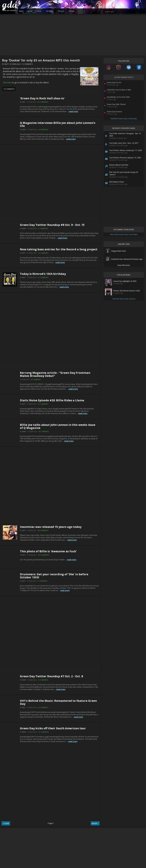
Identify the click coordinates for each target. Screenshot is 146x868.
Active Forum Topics (124, 77)
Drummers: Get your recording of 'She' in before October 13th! (54, 576)
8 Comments (43, 130)
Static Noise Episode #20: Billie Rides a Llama (52, 400)
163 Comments (43, 555)
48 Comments (43, 530)
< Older (6, 823)
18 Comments (44, 432)
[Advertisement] (73, 35)
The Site (61, 11)
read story (73, 111)
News (21, 11)
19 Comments (43, 404)
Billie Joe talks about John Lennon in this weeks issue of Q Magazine (58, 426)
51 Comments (43, 277)
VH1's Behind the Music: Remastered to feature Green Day (58, 702)
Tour (39, 11)
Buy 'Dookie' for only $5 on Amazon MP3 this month (41, 60)
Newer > (95, 823)
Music (30, 11)
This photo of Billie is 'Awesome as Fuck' (48, 551)
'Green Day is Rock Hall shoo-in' (42, 98)
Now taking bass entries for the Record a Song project (59, 249)
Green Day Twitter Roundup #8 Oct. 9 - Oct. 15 (52, 225)
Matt (7, 64)
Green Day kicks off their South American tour (53, 728)
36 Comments (43, 707)
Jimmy (24, 130)
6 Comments (43, 229)
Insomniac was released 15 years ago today (51, 527)
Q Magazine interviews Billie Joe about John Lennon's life (58, 124)
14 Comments (43, 253)
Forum (71, 11)
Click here (7, 82)
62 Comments (43, 102)
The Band (49, 11)
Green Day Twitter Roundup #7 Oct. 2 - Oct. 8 (51, 676)
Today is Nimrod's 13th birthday (43, 274)
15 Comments (27, 64)
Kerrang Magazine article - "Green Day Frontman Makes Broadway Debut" (55, 374)
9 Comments (43, 581)
